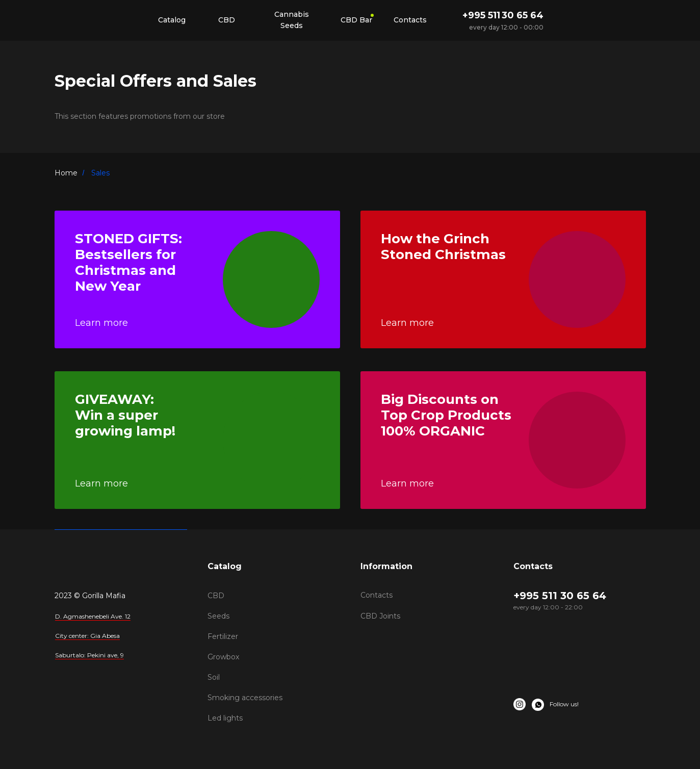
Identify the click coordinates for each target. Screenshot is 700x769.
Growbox (223, 657)
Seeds (218, 616)
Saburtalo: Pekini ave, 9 (89, 655)
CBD (216, 596)
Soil (214, 677)
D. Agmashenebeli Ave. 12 (93, 616)
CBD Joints (380, 616)
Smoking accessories (245, 698)
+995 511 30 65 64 (503, 15)
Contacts (377, 595)
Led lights (225, 718)
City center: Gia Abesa (87, 636)
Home (66, 173)
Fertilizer (223, 636)
